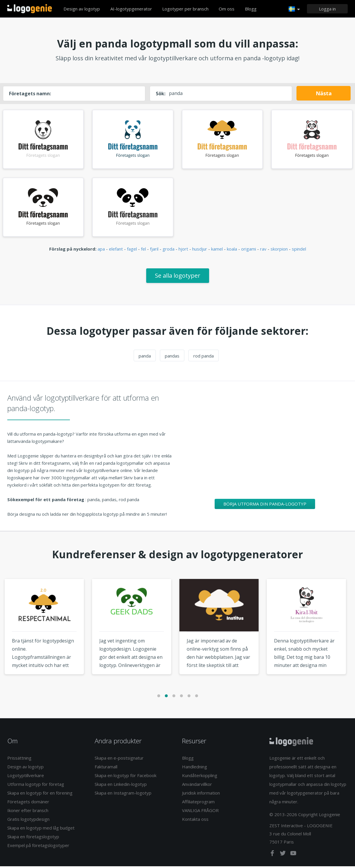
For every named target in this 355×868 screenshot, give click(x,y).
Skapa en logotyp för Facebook (126, 777)
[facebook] (273, 856)
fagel (132, 251)
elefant (116, 251)
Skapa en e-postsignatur (119, 760)
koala (232, 251)
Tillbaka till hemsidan (30, 9)
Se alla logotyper (178, 277)
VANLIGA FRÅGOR (200, 812)
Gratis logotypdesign (28, 821)
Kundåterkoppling (200, 777)
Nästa (324, 93)
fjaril (154, 251)
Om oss (227, 9)
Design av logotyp (82, 9)
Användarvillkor (197, 786)
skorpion (279, 251)
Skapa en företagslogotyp (33, 838)
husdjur (200, 251)
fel (143, 251)
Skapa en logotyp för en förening (40, 795)
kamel (217, 251)
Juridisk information (201, 795)
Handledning (195, 768)
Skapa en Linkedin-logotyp (121, 786)
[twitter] (283, 856)
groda (168, 251)
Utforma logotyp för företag (36, 786)
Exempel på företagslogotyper (38, 847)
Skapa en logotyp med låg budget (41, 830)
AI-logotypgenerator (131, 9)
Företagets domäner (28, 803)
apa (101, 251)
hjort (183, 251)
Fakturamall (106, 768)
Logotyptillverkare (26, 777)
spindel (299, 251)
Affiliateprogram (198, 803)
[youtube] (293, 856)
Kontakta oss (195, 821)
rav (263, 251)
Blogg (251, 9)
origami (249, 251)
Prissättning (19, 760)
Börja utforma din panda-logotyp (265, 506)
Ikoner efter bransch (28, 812)
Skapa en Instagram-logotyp (123, 795)
